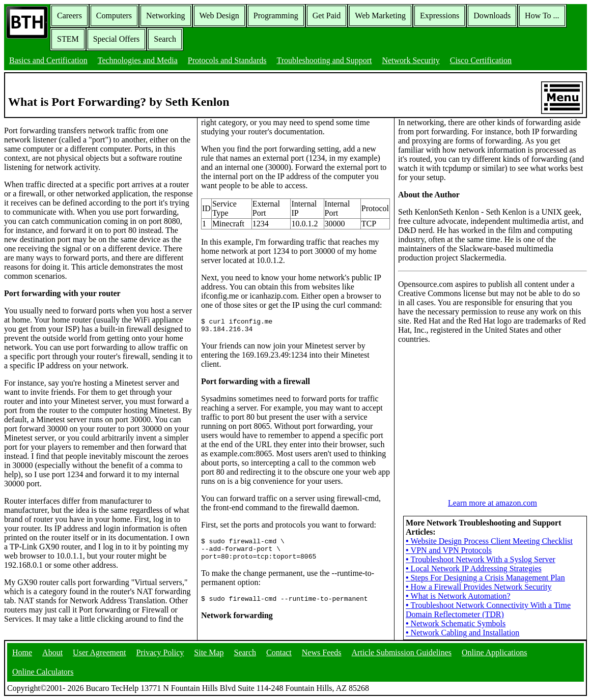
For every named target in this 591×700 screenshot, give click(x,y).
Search (165, 39)
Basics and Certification (48, 60)
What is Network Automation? (458, 596)
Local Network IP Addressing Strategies (474, 568)
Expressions (440, 16)
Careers (69, 16)
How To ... (542, 16)
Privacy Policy (160, 652)
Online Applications (494, 652)
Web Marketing (380, 16)
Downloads (492, 16)
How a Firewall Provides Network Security (479, 587)
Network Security (411, 60)
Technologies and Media (138, 60)
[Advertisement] (474, 416)
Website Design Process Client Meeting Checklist (489, 541)
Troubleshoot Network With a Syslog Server (481, 559)
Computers (114, 16)
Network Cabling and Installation (462, 633)
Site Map (209, 652)
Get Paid (327, 16)
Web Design (219, 16)
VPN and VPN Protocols (449, 550)
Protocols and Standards (227, 60)
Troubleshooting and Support (324, 60)
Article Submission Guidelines (402, 652)
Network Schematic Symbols (456, 623)
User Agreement (99, 652)
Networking (165, 16)
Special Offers (117, 39)
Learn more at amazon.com (493, 503)
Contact (279, 652)
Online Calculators (43, 672)
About (52, 652)
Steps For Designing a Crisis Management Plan (485, 578)
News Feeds (322, 652)
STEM (68, 39)
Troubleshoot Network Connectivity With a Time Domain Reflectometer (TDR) (488, 610)
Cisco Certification (481, 60)
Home (22, 652)
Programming (276, 16)
